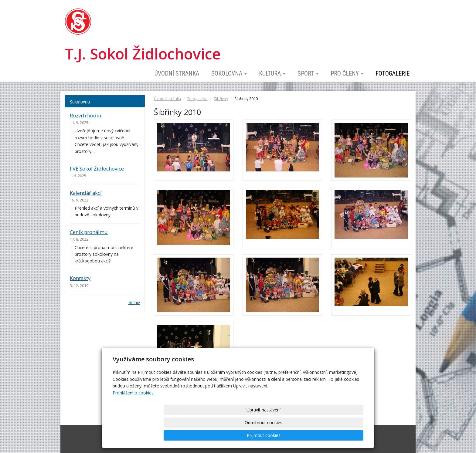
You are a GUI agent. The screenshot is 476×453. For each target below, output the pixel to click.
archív (134, 302)
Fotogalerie (393, 73)
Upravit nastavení (240, 435)
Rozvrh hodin (85, 115)
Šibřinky (221, 99)
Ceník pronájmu (89, 232)
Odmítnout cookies (290, 435)
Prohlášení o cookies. (134, 418)
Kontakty (80, 278)
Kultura (272, 73)
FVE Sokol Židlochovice (97, 169)
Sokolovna (229, 73)
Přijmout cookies (340, 435)
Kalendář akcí (86, 193)
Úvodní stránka (177, 73)
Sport (308, 73)
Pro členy (347, 73)
